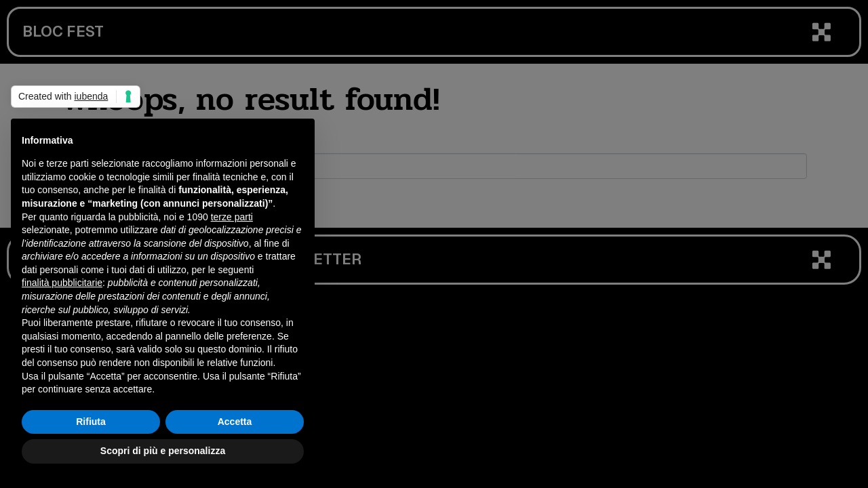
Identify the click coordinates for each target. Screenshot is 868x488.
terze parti (232, 217)
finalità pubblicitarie (62, 283)
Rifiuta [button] (91, 422)
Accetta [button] (235, 422)
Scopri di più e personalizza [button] (163, 451)
